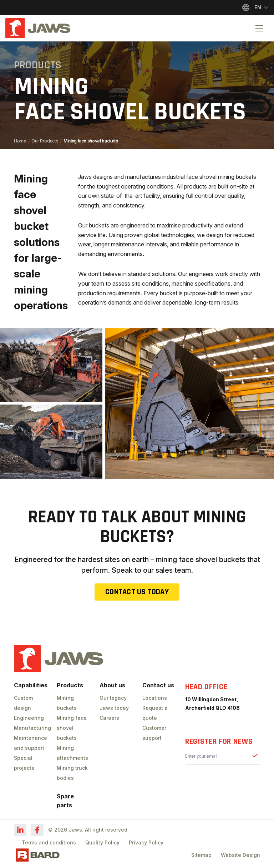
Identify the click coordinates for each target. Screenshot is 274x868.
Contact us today (137, 592)
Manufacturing (30, 728)
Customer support (154, 733)
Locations (155, 698)
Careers (109, 718)
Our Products (45, 141)
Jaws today (114, 708)
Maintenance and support (30, 743)
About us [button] (112, 685)
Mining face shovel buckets (72, 728)
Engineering (29, 718)
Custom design (23, 703)
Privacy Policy (146, 842)
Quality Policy (102, 842)
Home (20, 141)
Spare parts (65, 801)
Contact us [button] (158, 685)
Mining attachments (72, 753)
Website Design (240, 855)
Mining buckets (67, 703)
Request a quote (155, 713)
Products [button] (70, 685)
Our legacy (113, 698)
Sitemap (201, 855)
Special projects (24, 763)
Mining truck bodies (72, 773)
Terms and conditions (49, 842)
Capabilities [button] (30, 685)
